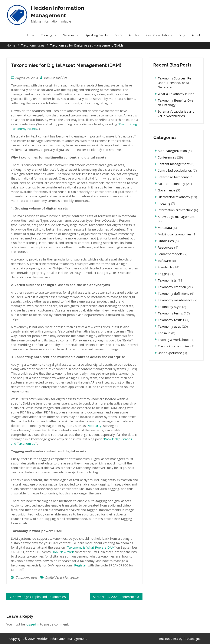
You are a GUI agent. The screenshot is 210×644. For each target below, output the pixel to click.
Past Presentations (159, 35)
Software (164, 260)
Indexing (164, 203)
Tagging (164, 274)
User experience (170, 353)
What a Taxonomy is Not (176, 94)
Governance (166, 190)
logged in (32, 624)
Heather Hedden (55, 78)
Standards (165, 267)
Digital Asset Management (63, 577)
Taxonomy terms (170, 313)
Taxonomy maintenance (175, 300)
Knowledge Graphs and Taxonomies (39, 597)
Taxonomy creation (172, 287)
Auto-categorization (172, 151)
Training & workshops (174, 340)
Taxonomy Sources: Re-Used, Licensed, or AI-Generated (175, 83)
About (196, 35)
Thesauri (164, 333)
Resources (165, 247)
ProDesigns (192, 638)
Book (118, 35)
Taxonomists (167, 280)
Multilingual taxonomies (175, 234)
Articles (134, 35)
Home (30, 35)
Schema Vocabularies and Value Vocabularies (176, 114)
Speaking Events (97, 35)
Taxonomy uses (27, 577)
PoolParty (94, 426)
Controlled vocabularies (175, 170)
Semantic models (170, 254)
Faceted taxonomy (171, 184)
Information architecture (175, 210)
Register (81, 565)
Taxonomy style (169, 307)
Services (69, 35)
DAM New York (63, 552)
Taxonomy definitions (173, 293)
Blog (182, 35)
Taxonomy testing (171, 320)
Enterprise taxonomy (173, 177)
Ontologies (166, 241)
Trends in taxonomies (174, 346)
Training (46, 35)
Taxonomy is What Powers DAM (91, 547)
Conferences (167, 157)
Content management (174, 164)
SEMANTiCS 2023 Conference (115, 597)
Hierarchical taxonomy (174, 197)
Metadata (165, 228)
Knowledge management (176, 217)
